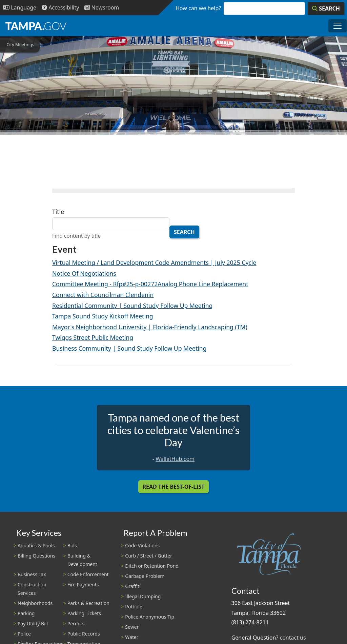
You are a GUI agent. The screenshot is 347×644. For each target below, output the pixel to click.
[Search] (326, 8)
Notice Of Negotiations (84, 273)
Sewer (132, 627)
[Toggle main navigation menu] (338, 26)
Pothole (134, 607)
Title (58, 212)
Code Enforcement (88, 574)
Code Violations (142, 545)
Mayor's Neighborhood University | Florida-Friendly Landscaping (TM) (150, 327)
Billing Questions (36, 556)
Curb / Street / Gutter (149, 556)
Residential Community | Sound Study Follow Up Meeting (132, 306)
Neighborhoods (35, 603)
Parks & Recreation (88, 603)
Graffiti (133, 586)
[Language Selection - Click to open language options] (19, 8)
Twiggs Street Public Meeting (93, 337)
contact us (293, 638)
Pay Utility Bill (33, 623)
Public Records (84, 634)
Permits (76, 623)
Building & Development (82, 560)
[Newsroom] (102, 8)
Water (132, 637)
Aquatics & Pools (36, 545)
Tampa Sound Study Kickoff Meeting (103, 316)
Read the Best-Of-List (174, 487)
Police (24, 634)
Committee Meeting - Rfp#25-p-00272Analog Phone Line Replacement (150, 284)
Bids (72, 545)
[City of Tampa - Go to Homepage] (36, 26)
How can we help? (198, 8)
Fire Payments (83, 584)
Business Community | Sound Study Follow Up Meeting (129, 348)
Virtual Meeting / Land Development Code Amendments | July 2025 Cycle (154, 262)
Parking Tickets (84, 613)
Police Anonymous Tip (150, 617)
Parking (26, 613)
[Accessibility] (60, 8)
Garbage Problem (145, 576)
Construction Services (32, 589)
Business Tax (32, 574)
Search (184, 232)
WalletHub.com (175, 459)
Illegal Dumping (143, 596)
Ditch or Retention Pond (152, 566)
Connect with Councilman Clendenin (103, 295)
